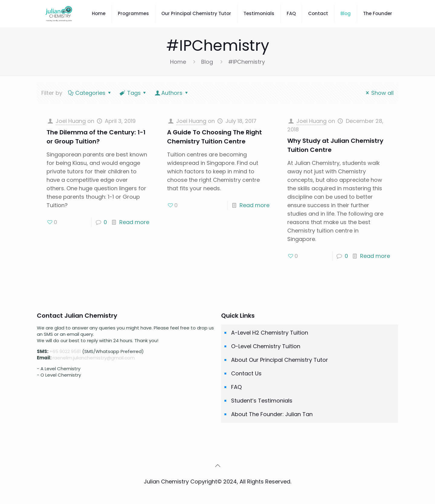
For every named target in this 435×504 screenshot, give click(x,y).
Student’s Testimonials (262, 401)
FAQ (236, 387)
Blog (207, 62)
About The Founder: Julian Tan (272, 414)
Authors (172, 93)
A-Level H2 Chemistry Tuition (270, 333)
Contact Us (246, 373)
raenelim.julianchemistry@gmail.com (94, 358)
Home (178, 62)
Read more (134, 222)
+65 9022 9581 (65, 351)
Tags (133, 93)
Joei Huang (71, 121)
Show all (379, 93)
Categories (90, 93)
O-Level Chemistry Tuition (266, 346)
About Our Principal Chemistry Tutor (280, 360)
